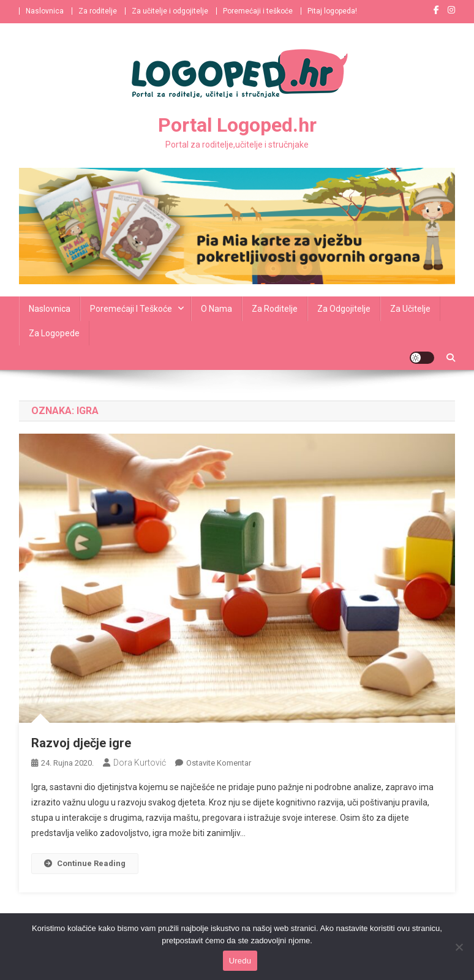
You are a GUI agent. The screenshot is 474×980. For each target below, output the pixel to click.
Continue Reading (85, 863)
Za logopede (54, 333)
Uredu (240, 961)
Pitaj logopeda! (332, 11)
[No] (459, 947)
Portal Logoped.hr (237, 125)
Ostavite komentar (219, 763)
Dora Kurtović (140, 763)
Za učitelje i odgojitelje (170, 11)
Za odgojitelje (344, 309)
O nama (216, 309)
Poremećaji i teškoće (258, 11)
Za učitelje (410, 309)
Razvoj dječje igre (81, 743)
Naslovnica (45, 11)
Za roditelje (98, 11)
